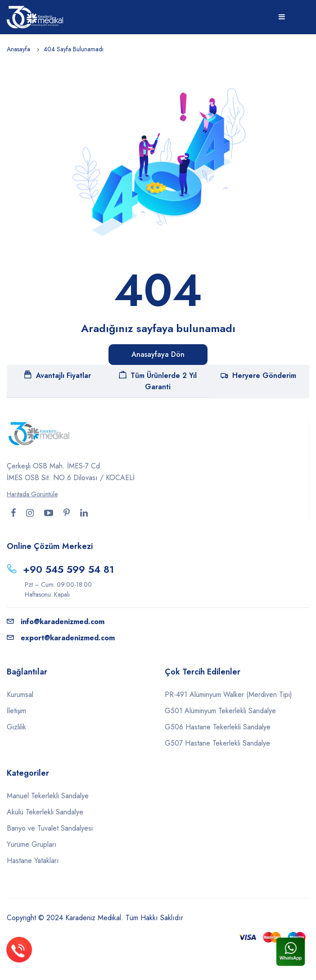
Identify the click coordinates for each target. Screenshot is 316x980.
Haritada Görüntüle (32, 494)
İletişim (16, 711)
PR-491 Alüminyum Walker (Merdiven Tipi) (228, 695)
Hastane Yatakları (33, 861)
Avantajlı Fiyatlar (58, 375)
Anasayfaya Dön (158, 354)
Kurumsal (20, 695)
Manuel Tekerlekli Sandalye (48, 796)
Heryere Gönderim (258, 375)
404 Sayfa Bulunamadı (74, 49)
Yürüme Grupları (32, 844)
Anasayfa (18, 49)
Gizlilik (16, 727)
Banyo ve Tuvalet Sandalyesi (50, 828)
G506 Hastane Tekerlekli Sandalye (218, 727)
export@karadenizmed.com (61, 638)
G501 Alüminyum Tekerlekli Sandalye (220, 711)
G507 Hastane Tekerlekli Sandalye (217, 743)
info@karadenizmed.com (56, 622)
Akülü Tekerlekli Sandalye (45, 812)
